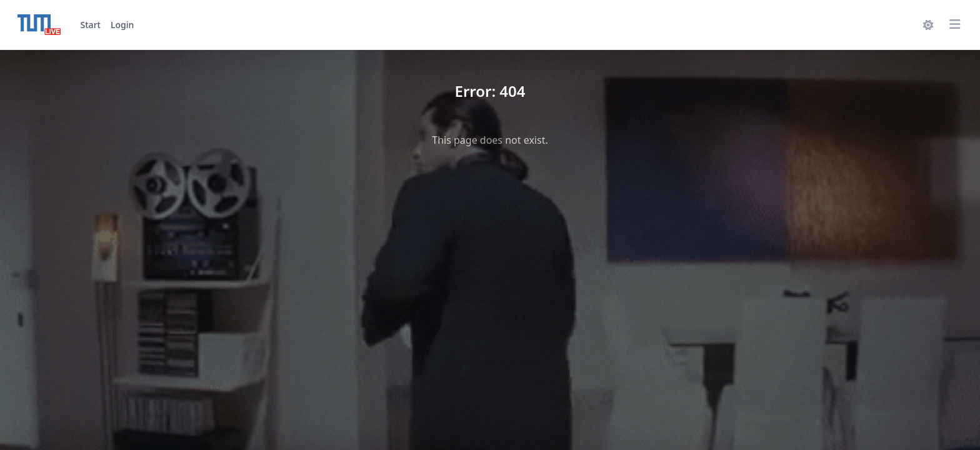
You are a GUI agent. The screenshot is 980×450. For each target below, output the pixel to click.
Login (122, 25)
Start (91, 25)
